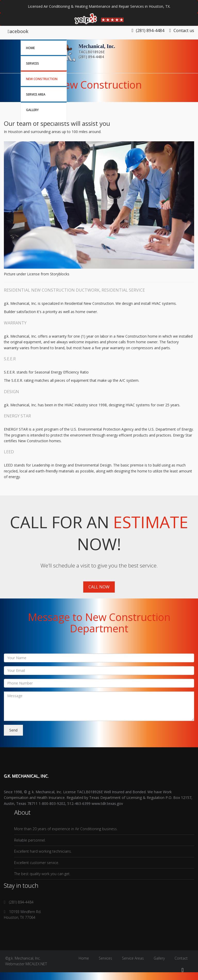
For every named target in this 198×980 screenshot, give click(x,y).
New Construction (42, 79)
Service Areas (133, 958)
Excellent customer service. (37, 863)
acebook (18, 31)
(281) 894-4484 (150, 30)
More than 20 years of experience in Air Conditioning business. (66, 829)
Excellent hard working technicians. (43, 851)
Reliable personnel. (30, 840)
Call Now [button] (99, 587)
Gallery (32, 110)
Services (32, 63)
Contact (181, 958)
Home (30, 48)
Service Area (36, 94)
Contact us (182, 30)
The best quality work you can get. (42, 874)
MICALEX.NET (36, 964)
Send (13, 730)
